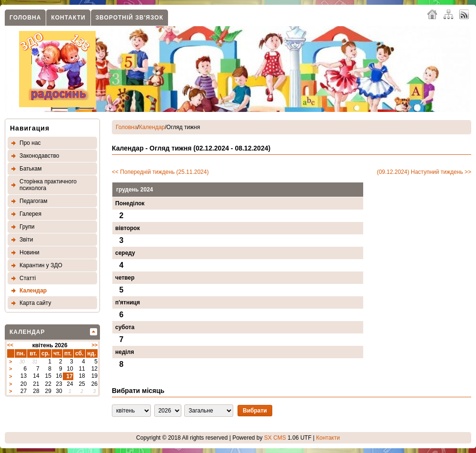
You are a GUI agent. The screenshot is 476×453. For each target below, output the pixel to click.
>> (94, 345)
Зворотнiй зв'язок (129, 18)
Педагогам (34, 201)
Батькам (30, 169)
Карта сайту (35, 303)
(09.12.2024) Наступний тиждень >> (424, 172)
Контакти (68, 18)
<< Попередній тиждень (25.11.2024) (160, 172)
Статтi (28, 278)
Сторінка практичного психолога (48, 185)
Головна (25, 18)
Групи (27, 227)
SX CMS (275, 438)
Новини (30, 252)
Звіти (26, 240)
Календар (33, 291)
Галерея (30, 214)
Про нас (30, 143)
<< (10, 345)
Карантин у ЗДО (41, 265)
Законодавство (39, 156)
